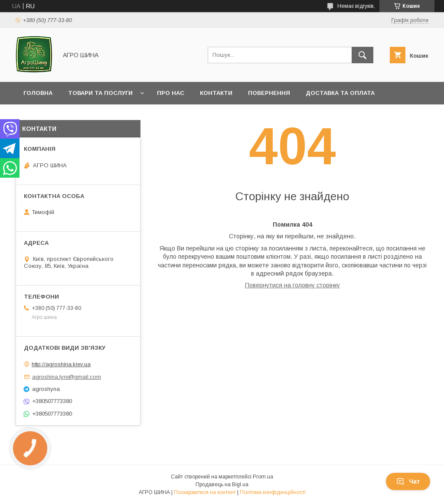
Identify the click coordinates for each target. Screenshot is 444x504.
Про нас (171, 93)
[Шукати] (362, 55)
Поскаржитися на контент (205, 492)
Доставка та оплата (340, 93)
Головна (38, 93)
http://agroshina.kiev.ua (61, 364)
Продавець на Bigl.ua (222, 484)
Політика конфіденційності (273, 492)
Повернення (269, 93)
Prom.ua (263, 477)
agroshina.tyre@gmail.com (67, 377)
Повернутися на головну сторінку (292, 285)
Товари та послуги (100, 93)
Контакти (216, 93)
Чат (408, 481)
